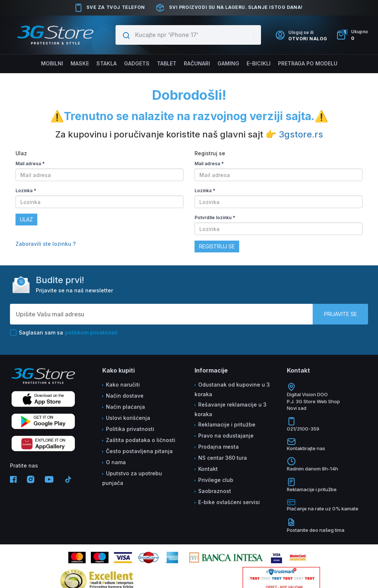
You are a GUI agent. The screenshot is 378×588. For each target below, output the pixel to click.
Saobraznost (215, 491)
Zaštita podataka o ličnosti (141, 440)
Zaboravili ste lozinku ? (46, 244)
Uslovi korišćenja (128, 418)
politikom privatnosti (91, 332)
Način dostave (125, 396)
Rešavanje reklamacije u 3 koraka (231, 409)
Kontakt (208, 469)
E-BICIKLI (257, 63)
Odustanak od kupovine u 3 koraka (232, 389)
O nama (116, 462)
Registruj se (217, 246)
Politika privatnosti (130, 429)
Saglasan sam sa (64, 333)
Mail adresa (30, 164)
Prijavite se (341, 314)
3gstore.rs (301, 134)
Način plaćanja (126, 407)
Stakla (106, 63)
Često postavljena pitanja (139, 451)
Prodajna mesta (219, 447)
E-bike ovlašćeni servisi (229, 502)
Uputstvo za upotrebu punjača (132, 478)
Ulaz (26, 219)
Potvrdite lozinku (215, 217)
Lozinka (26, 191)
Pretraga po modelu (306, 63)
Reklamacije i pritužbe (227, 424)
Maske (80, 63)
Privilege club (216, 480)
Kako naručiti (123, 385)
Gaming (228, 63)
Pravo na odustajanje (226, 436)
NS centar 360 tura (223, 458)
